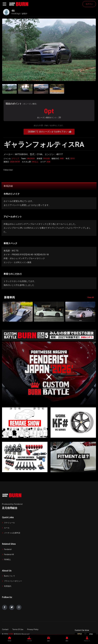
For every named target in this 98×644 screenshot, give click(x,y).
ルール (7, 528)
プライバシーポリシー (13, 581)
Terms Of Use (18, 629)
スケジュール (9, 523)
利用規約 (8, 586)
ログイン (89, 4)
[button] (92, 312)
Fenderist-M (9, 554)
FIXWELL (7, 560)
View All (91, 297)
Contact (5, 629)
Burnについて (10, 576)
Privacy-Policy (33, 629)
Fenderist (8, 549)
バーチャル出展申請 (12, 533)
